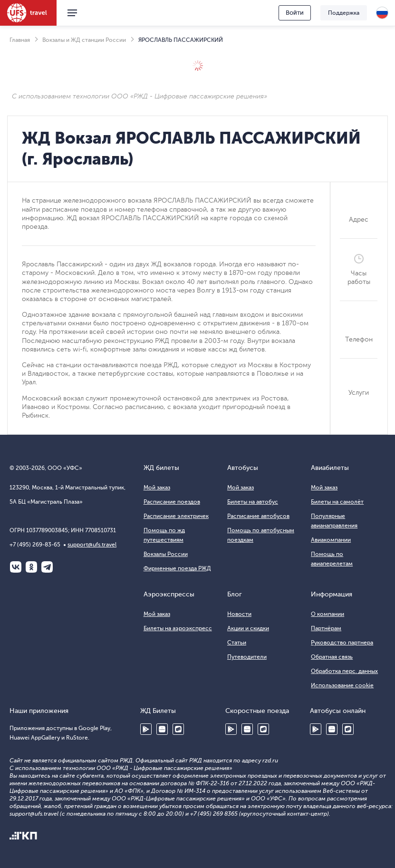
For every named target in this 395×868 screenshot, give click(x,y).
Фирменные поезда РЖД (177, 568)
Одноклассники (31, 567)
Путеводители (247, 657)
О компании (328, 614)
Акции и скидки (248, 628)
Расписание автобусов (258, 516)
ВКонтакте (16, 567)
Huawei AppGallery (162, 729)
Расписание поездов (172, 502)
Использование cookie (342, 685)
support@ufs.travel (92, 545)
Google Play (146, 729)
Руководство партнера (342, 643)
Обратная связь (332, 657)
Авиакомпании (331, 540)
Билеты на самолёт (337, 502)
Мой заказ (157, 488)
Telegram (47, 567)
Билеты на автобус (253, 502)
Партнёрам (326, 628)
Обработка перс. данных (344, 671)
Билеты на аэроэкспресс (178, 628)
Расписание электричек (176, 516)
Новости (239, 614)
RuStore (178, 729)
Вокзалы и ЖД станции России (84, 40)
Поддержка (344, 13)
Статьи (237, 643)
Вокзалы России (166, 554)
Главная (20, 40)
